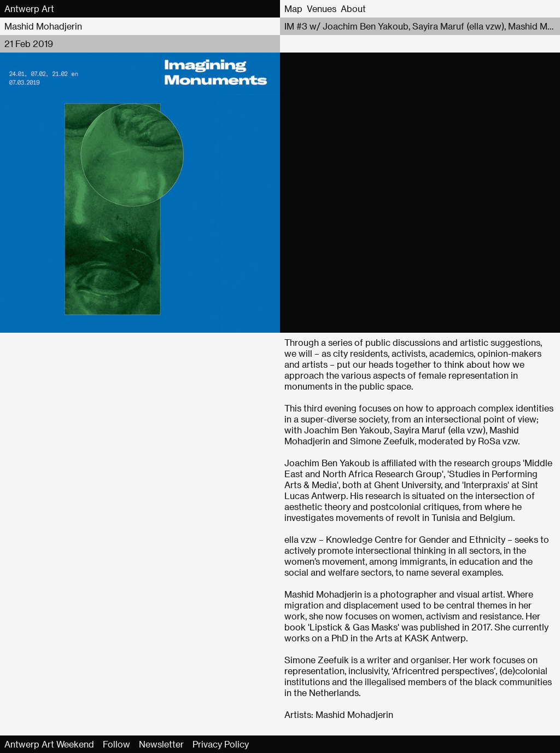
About (353, 8)
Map (293, 8)
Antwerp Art (29, 8)
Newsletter (161, 744)
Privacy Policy (221, 744)
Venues (322, 8)
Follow (116, 744)
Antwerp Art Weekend (49, 744)
